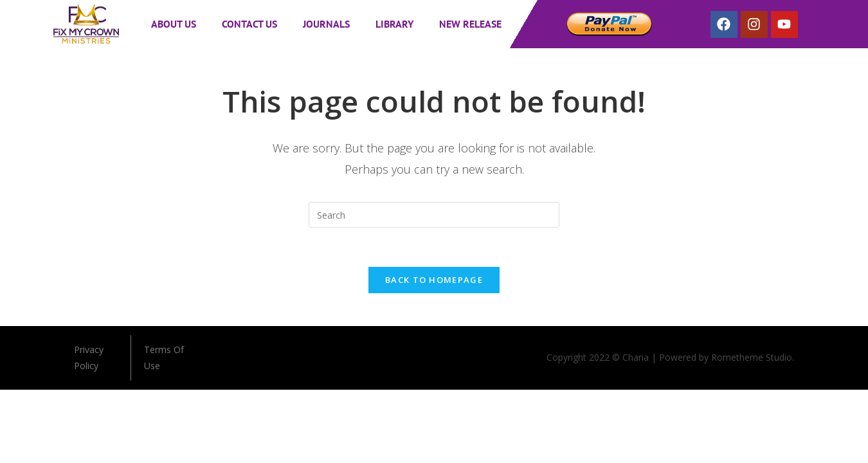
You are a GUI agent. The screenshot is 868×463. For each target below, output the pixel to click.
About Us (174, 24)
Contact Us (249, 24)
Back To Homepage (434, 280)
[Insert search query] (434, 215)
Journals (326, 24)
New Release (470, 24)
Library (394, 24)
